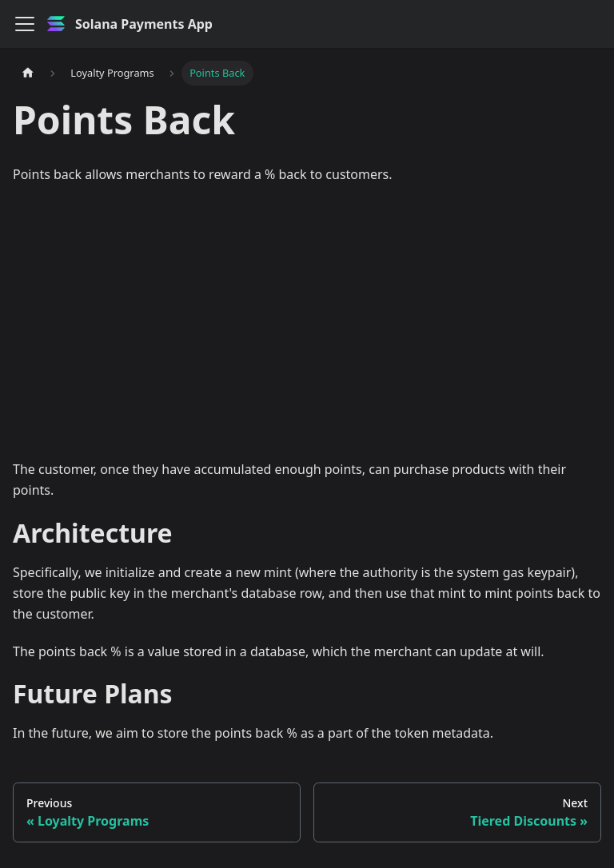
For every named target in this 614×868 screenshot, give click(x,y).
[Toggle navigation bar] (25, 24)
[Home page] (28, 73)
